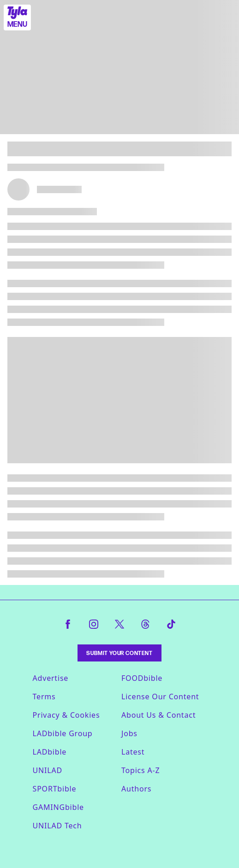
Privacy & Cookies (66, 715)
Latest (133, 752)
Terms (44, 697)
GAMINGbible (58, 807)
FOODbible (142, 678)
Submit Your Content (119, 653)
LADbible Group (63, 733)
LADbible (50, 752)
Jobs (129, 733)
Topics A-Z (140, 770)
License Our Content (160, 697)
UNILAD (48, 770)
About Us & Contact (158, 715)
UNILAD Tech (57, 826)
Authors (136, 789)
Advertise (51, 678)
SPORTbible (55, 789)
